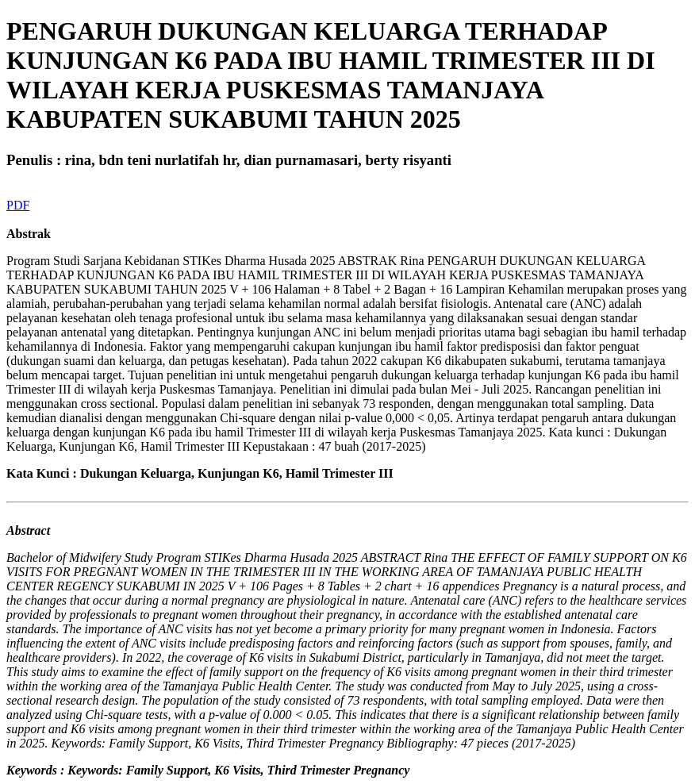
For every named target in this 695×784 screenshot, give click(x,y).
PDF (18, 205)
